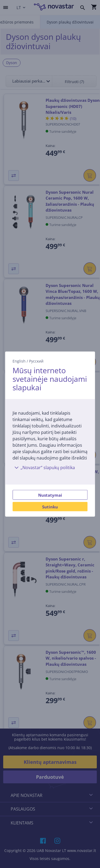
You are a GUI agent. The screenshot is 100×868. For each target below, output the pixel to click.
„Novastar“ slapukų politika (44, 468)
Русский (36, 361)
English (19, 361)
